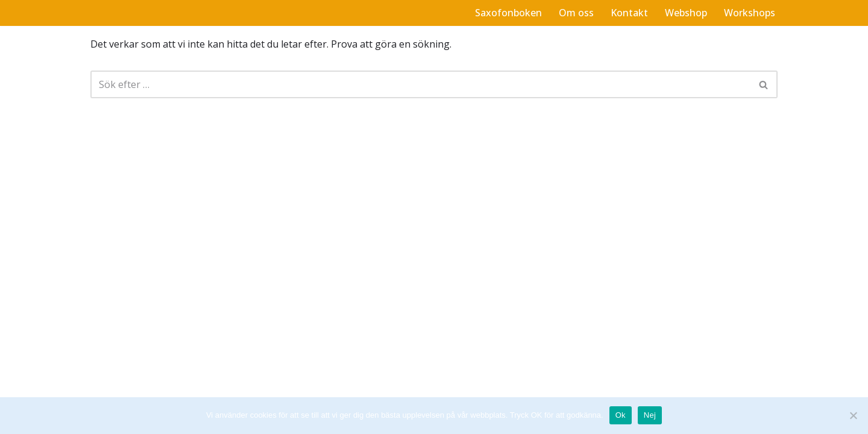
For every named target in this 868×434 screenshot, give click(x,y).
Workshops (750, 13)
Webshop (686, 13)
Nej (650, 415)
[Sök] (420, 84)
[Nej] (853, 415)
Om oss (576, 13)
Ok (621, 415)
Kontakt (629, 13)
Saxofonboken (508, 13)
